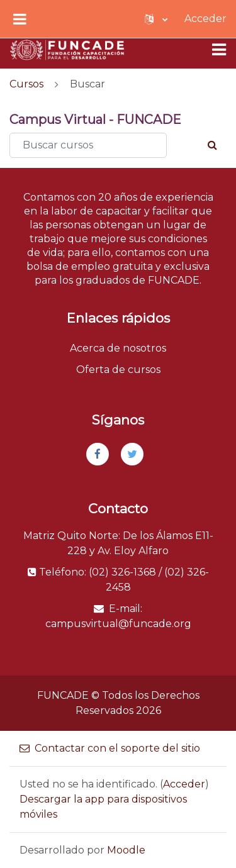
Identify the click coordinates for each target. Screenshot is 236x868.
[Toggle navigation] (219, 50)
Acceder (205, 19)
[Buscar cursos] (88, 145)
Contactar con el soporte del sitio (110, 748)
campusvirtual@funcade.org (118, 624)
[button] (156, 19)
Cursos (26, 84)
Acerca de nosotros (118, 348)
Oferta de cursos (118, 370)
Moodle (126, 850)
